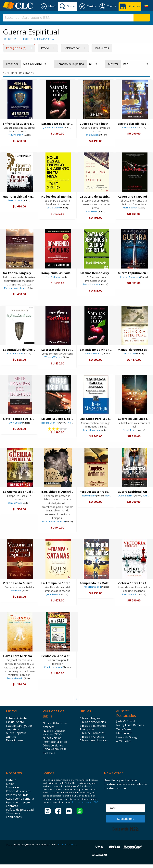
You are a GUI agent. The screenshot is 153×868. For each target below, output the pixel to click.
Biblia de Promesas (92, 733)
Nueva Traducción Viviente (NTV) (55, 733)
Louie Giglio (53, 208)
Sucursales (13, 787)
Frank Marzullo (130, 127)
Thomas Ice (73, 423)
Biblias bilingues (90, 718)
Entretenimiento (16, 718)
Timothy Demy (88, 496)
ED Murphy (130, 353)
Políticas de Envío (17, 795)
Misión (10, 784)
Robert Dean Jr (49, 423)
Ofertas (11, 737)
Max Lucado (124, 733)
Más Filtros (102, 48)
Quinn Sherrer (126, 496)
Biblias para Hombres (94, 740)
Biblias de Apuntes (92, 737)
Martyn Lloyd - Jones (15, 288)
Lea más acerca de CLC (85, 802)
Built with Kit (126, 829)
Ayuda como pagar (18, 802)
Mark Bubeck (130, 208)
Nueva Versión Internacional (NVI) (55, 740)
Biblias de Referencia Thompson (93, 728)
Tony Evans (15, 591)
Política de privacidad (20, 810)
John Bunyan (92, 135)
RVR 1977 (49, 753)
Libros (25, 39)
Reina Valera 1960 (54, 749)
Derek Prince (15, 200)
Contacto (12, 806)
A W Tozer (92, 211)
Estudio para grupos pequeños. (19, 728)
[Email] (126, 808)
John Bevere (53, 594)
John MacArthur (92, 430)
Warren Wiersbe (53, 357)
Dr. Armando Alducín (53, 521)
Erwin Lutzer (15, 423)
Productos (10, 39)
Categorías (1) (16, 48)
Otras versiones (53, 745)
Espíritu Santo (15, 722)
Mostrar (113, 64)
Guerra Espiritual (44, 39)
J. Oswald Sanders (53, 127)
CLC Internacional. (67, 844)
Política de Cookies (18, 791)
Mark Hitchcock (92, 284)
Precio (45, 48)
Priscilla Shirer (15, 353)
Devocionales (15, 740)
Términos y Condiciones (14, 815)
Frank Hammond (92, 587)
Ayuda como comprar (20, 799)
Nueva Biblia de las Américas (55, 725)
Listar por (12, 64)
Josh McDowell (126, 721)
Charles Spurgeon (130, 277)
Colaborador (72, 48)
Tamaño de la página (70, 64)
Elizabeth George (127, 737)
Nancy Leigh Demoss (130, 725)
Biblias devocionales (93, 722)
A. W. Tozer (124, 741)
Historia (11, 780)
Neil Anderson (15, 135)
